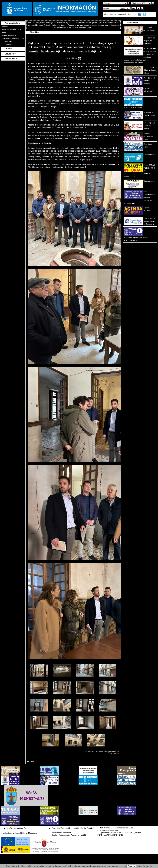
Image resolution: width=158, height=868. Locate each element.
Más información (145, 866)
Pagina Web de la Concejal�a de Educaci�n (149, 221)
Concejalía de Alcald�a (44, 23)
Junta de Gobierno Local (11, 29)
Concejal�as (7, 44)
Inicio (31, 23)
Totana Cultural (149, 181)
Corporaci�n (7, 41)
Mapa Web (33, 833)
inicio (106, 14)
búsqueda (132, 14)
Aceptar (131, 866)
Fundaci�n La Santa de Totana (149, 126)
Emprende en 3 (150, 155)
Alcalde (5, 26)
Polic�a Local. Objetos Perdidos (149, 81)
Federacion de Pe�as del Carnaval (149, 41)
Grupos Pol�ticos (9, 35)
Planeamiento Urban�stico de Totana (150, 70)
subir (30, 761)
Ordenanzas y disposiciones (13, 38)
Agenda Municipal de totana (148, 136)
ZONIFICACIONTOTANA (134, 108)
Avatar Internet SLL (79, 835)
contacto (113, 14)
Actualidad (59, 23)
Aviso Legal (8, 833)
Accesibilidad (20, 833)
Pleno (4, 32)
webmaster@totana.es (124, 828)
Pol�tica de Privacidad (109, 830)
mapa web (123, 14)
